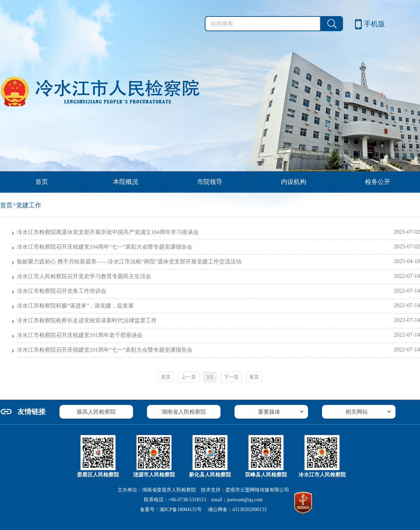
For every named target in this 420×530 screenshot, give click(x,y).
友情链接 (31, 412)
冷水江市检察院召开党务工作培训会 (218, 291)
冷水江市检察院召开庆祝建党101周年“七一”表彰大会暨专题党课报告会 (218, 350)
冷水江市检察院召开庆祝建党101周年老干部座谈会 (218, 335)
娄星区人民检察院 (98, 475)
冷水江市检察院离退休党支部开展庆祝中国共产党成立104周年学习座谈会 (218, 232)
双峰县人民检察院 (266, 475)
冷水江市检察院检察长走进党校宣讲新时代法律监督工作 (218, 320)
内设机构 (294, 182)
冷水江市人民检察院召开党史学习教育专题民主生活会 (218, 276)
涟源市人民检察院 (154, 475)
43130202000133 (250, 510)
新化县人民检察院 (210, 475)
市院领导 (210, 182)
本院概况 (126, 182)
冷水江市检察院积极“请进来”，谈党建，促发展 (218, 305)
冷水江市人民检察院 (322, 475)
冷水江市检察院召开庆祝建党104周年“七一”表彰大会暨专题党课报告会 (218, 247)
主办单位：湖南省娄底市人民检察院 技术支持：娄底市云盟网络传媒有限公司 (203, 490)
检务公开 (378, 182)
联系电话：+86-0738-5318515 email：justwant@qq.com (203, 500)
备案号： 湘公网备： (203, 510)
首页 (42, 182)
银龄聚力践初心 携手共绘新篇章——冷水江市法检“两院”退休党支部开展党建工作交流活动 (218, 261)
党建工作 (29, 205)
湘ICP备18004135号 (181, 510)
